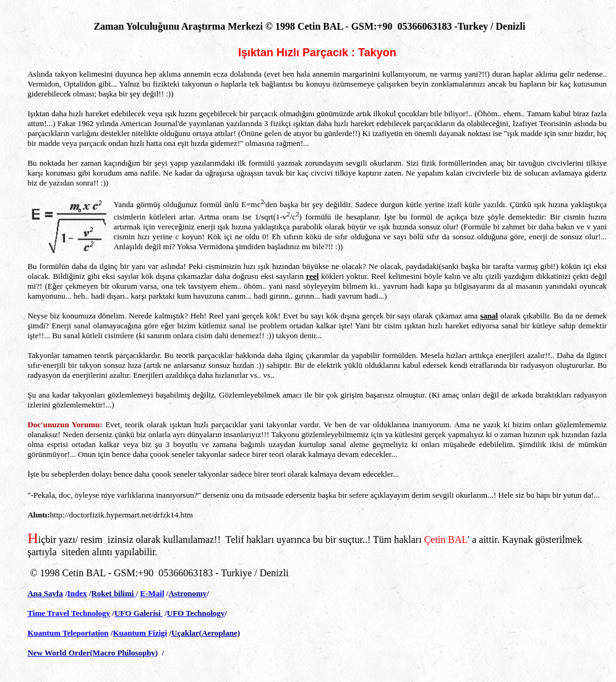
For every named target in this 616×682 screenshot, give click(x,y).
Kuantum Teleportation (68, 633)
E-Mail (152, 593)
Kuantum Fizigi (140, 633)
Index (77, 593)
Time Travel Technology (69, 613)
